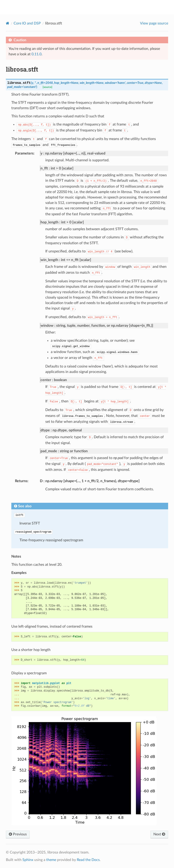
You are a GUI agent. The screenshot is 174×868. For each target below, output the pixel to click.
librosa (90, 7)
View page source (154, 23)
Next (159, 834)
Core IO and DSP (27, 23)
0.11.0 (36, 54)
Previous (18, 834)
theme (51, 860)
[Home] (8, 23)
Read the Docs (88, 860)
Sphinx (28, 860)
